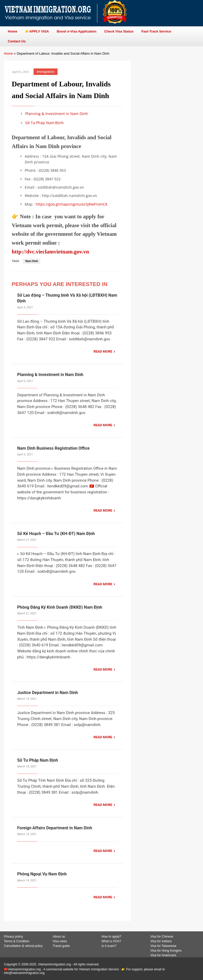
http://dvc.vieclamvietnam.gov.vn (50, 252)
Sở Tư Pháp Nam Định (41, 123)
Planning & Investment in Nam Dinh (53, 114)
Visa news (60, 941)
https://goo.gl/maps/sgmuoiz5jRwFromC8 (71, 204)
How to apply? (111, 937)
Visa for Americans (163, 955)
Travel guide (61, 946)
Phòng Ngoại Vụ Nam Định (42, 874)
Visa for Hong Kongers (166, 951)
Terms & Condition (17, 941)
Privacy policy (13, 937)
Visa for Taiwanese (163, 946)
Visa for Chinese (162, 937)
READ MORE (103, 351)
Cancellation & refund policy (23, 946)
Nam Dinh (32, 261)
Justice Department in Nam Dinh (47, 693)
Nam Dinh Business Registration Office (53, 448)
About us (59, 937)
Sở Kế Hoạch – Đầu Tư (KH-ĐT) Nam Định (56, 534)
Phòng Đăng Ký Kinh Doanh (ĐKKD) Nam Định (60, 607)
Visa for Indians (161, 941)
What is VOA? (111, 941)
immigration (45, 72)
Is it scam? (109, 946)
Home (8, 53)
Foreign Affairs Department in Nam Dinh (55, 828)
